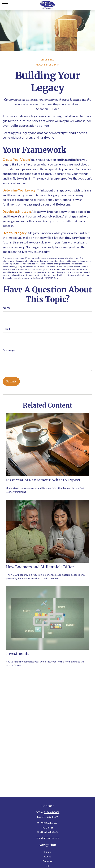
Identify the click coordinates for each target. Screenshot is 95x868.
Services (48, 861)
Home (48, 852)
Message (9, 350)
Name (7, 308)
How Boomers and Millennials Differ (40, 567)
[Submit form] (11, 381)
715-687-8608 (52, 812)
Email (6, 329)
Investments (18, 654)
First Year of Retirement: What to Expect (43, 480)
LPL (48, 866)
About (47, 856)
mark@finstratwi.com (47, 838)
